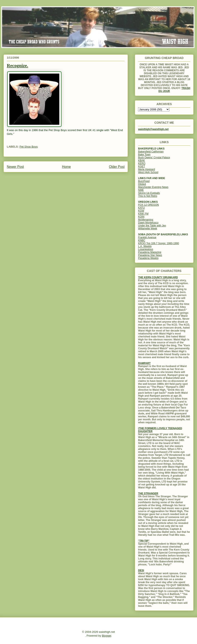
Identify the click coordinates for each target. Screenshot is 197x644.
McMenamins (146, 220)
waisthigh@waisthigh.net (153, 129)
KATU (141, 208)
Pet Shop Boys (29, 147)
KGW (141, 211)
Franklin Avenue (147, 237)
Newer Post (15, 167)
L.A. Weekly (145, 246)
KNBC (142, 240)
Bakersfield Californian (151, 152)
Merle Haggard (146, 169)
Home (67, 167)
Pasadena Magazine (150, 252)
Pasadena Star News (150, 255)
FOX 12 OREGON (148, 205)
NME (141, 190)
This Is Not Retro (148, 196)
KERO (142, 163)
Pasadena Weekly (148, 258)
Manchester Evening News (153, 187)
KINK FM (143, 214)
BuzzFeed (144, 181)
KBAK (142, 160)
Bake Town (144, 155)
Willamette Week (148, 229)
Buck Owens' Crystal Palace (154, 158)
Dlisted (142, 184)
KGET (142, 166)
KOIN (141, 217)
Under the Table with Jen (152, 226)
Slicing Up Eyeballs (149, 193)
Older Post (117, 167)
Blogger (107, 636)
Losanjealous (146, 249)
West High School (148, 172)
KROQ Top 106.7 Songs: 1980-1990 (159, 243)
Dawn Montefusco (148, 223)
